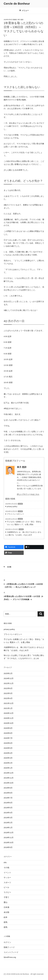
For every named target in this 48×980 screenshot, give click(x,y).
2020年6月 (8, 743)
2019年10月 (9, 783)
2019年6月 (8, 803)
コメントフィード (11, 952)
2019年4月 (8, 813)
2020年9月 (8, 728)
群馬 (6, 922)
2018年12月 (9, 833)
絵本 (6, 917)
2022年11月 (9, 683)
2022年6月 (8, 688)
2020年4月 (8, 753)
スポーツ (7, 882)
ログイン (7, 942)
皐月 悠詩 (20, 20)
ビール (6, 887)
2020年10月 (9, 723)
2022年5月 (8, 693)
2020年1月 (8, 768)
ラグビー (7, 892)
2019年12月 (9, 773)
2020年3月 (8, 758)
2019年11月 (9, 778)
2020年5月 (8, 748)
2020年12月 (9, 713)
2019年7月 (8, 798)
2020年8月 (8, 733)
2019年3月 (8, 818)
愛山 (6, 902)
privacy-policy (12, 506)
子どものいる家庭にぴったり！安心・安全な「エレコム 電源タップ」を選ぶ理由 (23, 523)
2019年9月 (8, 788)
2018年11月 (9, 837)
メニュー (24, 10)
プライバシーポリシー (15, 514)
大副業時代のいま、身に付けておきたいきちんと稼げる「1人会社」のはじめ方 (23, 534)
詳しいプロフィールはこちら (28, 494)
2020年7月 (8, 738)
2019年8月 (8, 793)
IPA (5, 863)
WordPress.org (10, 957)
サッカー (7, 877)
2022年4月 (8, 698)
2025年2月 (8, 673)
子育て (6, 897)
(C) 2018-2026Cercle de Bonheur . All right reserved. (24, 974)
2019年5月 (8, 808)
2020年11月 (9, 718)
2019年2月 (8, 823)
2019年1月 (8, 828)
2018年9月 (8, 847)
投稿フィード (9, 947)
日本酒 (6, 907)
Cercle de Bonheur (17, 4)
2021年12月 (9, 703)
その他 (6, 868)
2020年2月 (8, 763)
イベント (7, 872)
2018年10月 (9, 842)
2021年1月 (8, 708)
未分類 (20, 504)
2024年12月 (9, 678)
